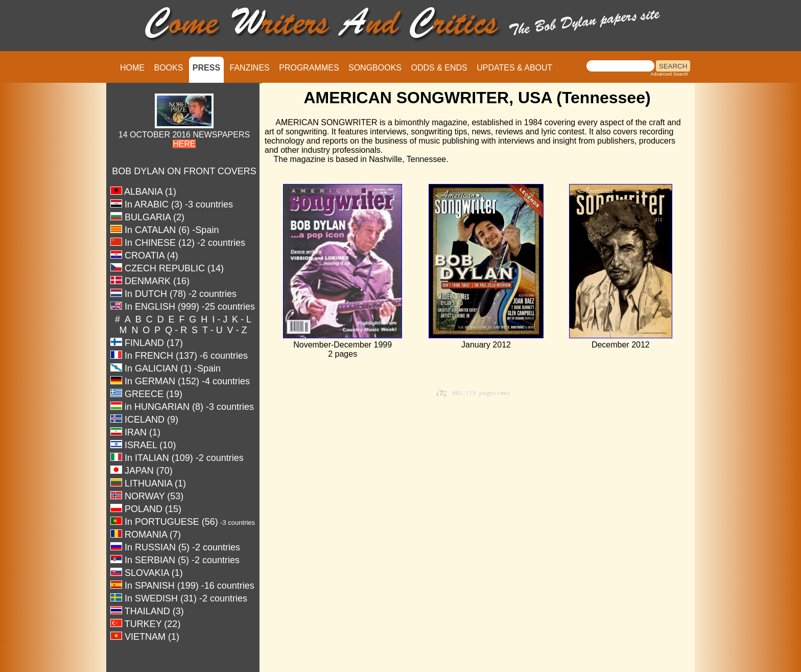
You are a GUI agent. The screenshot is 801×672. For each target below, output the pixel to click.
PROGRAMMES (309, 68)
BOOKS (168, 68)
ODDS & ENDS (439, 68)
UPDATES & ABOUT (514, 68)
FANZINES (250, 68)
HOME (132, 68)
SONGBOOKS (375, 68)
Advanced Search (669, 74)
